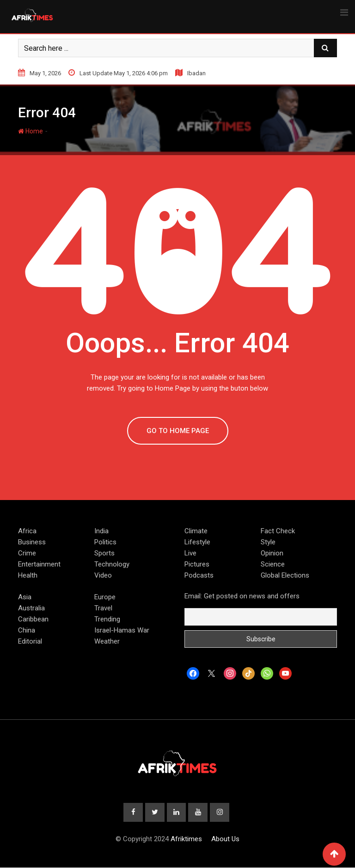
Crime (27, 553)
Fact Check (278, 531)
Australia (31, 608)
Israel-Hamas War (122, 630)
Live (190, 553)
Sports (104, 553)
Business (32, 542)
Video (103, 575)
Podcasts (199, 575)
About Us (225, 839)
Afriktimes (186, 839)
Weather (107, 641)
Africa (27, 531)
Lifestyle (197, 542)
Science (273, 564)
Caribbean (33, 619)
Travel (103, 608)
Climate (196, 531)
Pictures (197, 564)
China (27, 630)
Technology (112, 564)
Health (28, 575)
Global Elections (285, 575)
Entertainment (39, 564)
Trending (107, 619)
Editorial (30, 641)
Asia (25, 597)
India (101, 531)
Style (268, 542)
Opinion (272, 553)
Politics (105, 542)
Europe (105, 597)
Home (31, 131)
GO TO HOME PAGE (178, 431)
